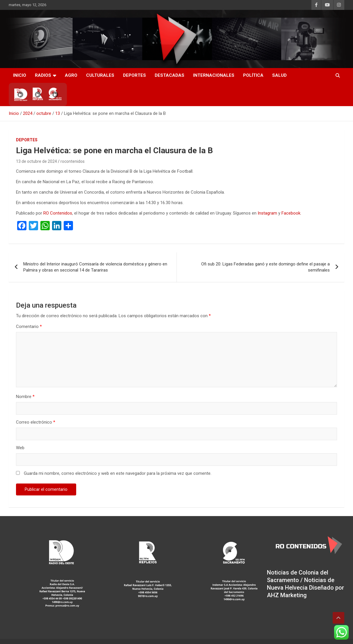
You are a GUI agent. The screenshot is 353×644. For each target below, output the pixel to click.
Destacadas (170, 75)
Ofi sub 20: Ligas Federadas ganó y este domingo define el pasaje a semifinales (265, 267)
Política (253, 75)
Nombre (25, 397)
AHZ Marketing (287, 595)
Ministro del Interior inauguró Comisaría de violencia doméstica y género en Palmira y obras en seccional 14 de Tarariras (95, 267)
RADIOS (43, 75)
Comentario (29, 327)
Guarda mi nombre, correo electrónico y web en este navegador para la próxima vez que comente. (118, 473)
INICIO (20, 75)
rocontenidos (73, 161)
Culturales (100, 75)
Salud (279, 75)
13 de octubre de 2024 (36, 161)
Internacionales (214, 75)
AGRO (71, 75)
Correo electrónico (36, 422)
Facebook (291, 213)
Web (20, 448)
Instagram (267, 213)
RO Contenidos (58, 213)
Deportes (134, 75)
